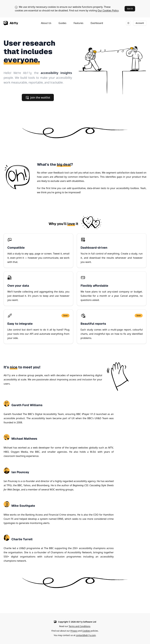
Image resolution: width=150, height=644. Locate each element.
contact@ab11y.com (86, 635)
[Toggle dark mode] (128, 23)
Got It (130, 9)
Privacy (74, 631)
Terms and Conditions (79, 626)
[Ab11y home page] (11, 23)
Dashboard (97, 23)
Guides (62, 23)
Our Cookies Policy (108, 10)
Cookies (86, 631)
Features (78, 23)
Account (140, 23)
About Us (46, 23)
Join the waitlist (38, 97)
